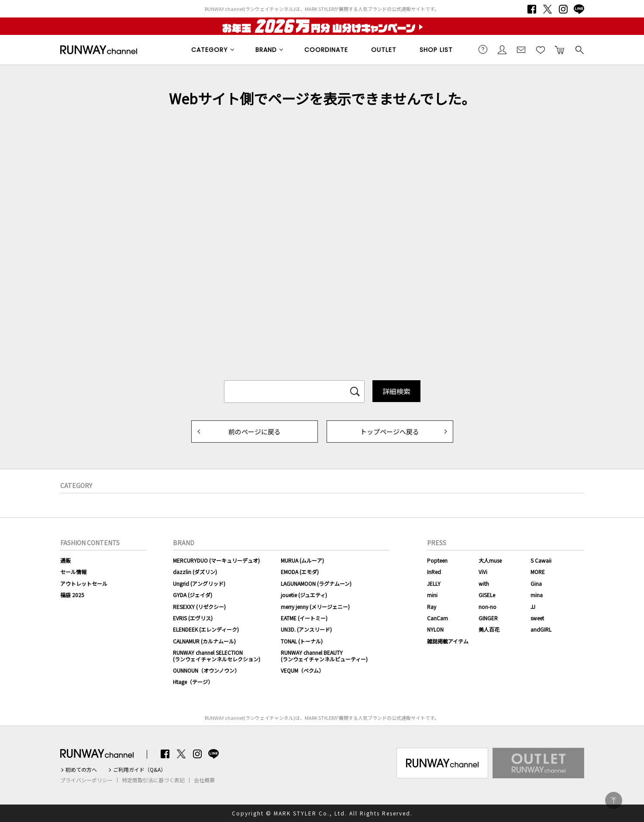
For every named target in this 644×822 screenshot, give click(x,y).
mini (432, 595)
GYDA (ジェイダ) (193, 595)
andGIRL (541, 629)
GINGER (488, 618)
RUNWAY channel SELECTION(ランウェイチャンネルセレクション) (217, 655)
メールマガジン (521, 49)
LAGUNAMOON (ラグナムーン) (316, 583)
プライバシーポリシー (86, 780)
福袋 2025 (72, 595)
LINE (579, 9)
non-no (487, 607)
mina (537, 595)
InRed (434, 572)
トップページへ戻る (390, 432)
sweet (537, 618)
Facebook (532, 9)
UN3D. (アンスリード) (306, 629)
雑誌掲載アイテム (448, 641)
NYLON (435, 629)
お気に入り (541, 49)
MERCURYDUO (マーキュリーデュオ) (216, 560)
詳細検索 (396, 391)
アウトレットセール (84, 583)
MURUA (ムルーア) (302, 560)
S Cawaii (541, 560)
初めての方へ (81, 770)
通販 (65, 560)
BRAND (266, 50)
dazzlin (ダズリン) (195, 572)
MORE (538, 572)
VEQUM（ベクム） (302, 670)
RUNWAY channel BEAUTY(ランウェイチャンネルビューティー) (324, 655)
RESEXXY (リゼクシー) (199, 607)
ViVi (483, 572)
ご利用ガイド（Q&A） (139, 770)
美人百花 (489, 629)
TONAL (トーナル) (302, 641)
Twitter (548, 9)
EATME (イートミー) (304, 618)
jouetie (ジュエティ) (304, 595)
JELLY (434, 583)
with (484, 583)
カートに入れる (560, 49)
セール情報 (73, 572)
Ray (432, 607)
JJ (533, 607)
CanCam (437, 618)
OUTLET (384, 50)
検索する (579, 49)
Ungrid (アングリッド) (199, 583)
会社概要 (204, 780)
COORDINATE (326, 50)
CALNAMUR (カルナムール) (204, 641)
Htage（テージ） (193, 682)
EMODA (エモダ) (300, 572)
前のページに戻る (255, 432)
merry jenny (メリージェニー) (315, 607)
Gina (536, 583)
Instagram (563, 9)
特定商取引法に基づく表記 (153, 780)
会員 (502, 49)
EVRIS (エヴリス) (193, 618)
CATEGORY (210, 50)
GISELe (487, 595)
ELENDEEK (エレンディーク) (206, 629)
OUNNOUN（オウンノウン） (206, 670)
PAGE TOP (614, 800)
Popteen (437, 560)
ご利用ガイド (483, 49)
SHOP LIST (436, 50)
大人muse (490, 560)
